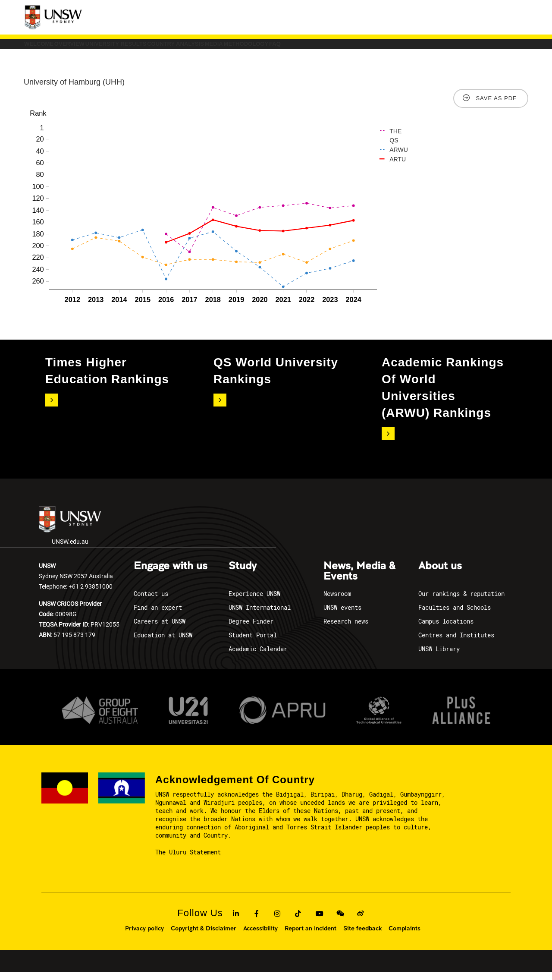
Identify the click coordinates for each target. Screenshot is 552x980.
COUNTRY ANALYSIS (281, 48)
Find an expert (158, 616)
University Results (189, 48)
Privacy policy (144, 936)
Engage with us (171, 574)
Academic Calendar (258, 657)
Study (243, 574)
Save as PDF (496, 107)
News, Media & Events (359, 580)
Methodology (409, 48)
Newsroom (337, 602)
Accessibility (260, 936)
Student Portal (253, 643)
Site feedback (362, 936)
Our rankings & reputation (461, 602)
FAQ (466, 48)
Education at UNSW (163, 643)
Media (348, 48)
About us (440, 574)
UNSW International (260, 616)
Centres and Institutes (456, 643)
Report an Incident (310, 936)
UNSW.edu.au (70, 534)
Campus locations (446, 629)
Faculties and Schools (455, 616)
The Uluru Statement (188, 861)
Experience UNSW (254, 602)
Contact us (151, 602)
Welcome (53, 48)
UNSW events (342, 616)
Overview (112, 48)
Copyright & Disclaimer (204, 936)
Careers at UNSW (160, 629)
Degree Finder (251, 629)
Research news (346, 629)
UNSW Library (439, 657)
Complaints (405, 936)
